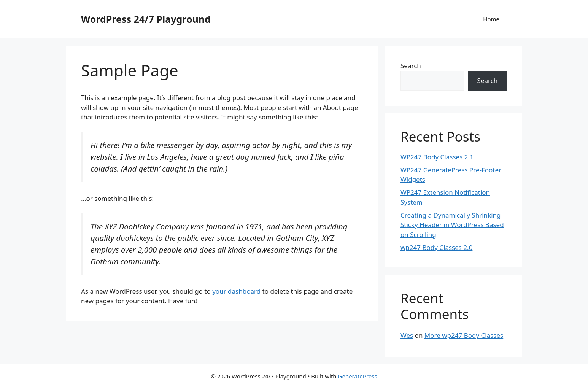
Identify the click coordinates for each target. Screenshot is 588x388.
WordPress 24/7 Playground (146, 19)
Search (411, 66)
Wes (407, 335)
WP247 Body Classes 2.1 (437, 157)
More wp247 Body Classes (464, 335)
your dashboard (236, 291)
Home (491, 19)
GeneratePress (358, 376)
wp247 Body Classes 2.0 (436, 247)
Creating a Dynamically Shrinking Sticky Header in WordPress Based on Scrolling (452, 225)
